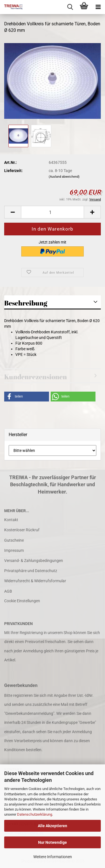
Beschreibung (26, 303)
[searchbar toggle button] (70, 7)
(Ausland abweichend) (64, 177)
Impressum (14, 550)
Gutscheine (14, 540)
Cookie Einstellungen (22, 601)
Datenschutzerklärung (35, 814)
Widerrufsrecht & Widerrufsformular (35, 581)
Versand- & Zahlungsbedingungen (34, 561)
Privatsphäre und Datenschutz (31, 571)
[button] (13, 212)
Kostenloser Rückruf (22, 530)
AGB (8, 591)
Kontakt (11, 520)
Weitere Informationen (53, 857)
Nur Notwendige (53, 842)
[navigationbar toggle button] (98, 7)
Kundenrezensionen (36, 377)
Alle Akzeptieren (53, 826)
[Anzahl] (53, 212)
